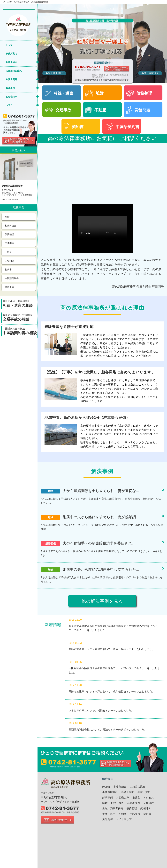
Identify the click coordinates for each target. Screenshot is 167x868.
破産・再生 (109, 814)
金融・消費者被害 (113, 808)
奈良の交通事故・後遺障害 (20, 318)
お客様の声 (11, 97)
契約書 (8, 270)
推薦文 (136, 798)
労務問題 (9, 261)
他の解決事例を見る (102, 601)
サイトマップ (124, 819)
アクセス (149, 798)
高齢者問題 (134, 803)
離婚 (7, 217)
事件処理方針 (110, 792)
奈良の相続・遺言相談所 (20, 304)
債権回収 (145, 808)
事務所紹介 (120, 787)
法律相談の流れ (14, 71)
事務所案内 (11, 54)
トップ (9, 45)
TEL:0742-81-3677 (10, 200)
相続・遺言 (11, 226)
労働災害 (9, 287)
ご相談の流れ (137, 787)
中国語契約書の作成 (20, 331)
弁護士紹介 (11, 62)
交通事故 (9, 243)
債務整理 (9, 234)
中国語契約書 (12, 278)
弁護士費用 (11, 79)
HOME (106, 787)
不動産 (8, 252)
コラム (9, 105)
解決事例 (10, 88)
